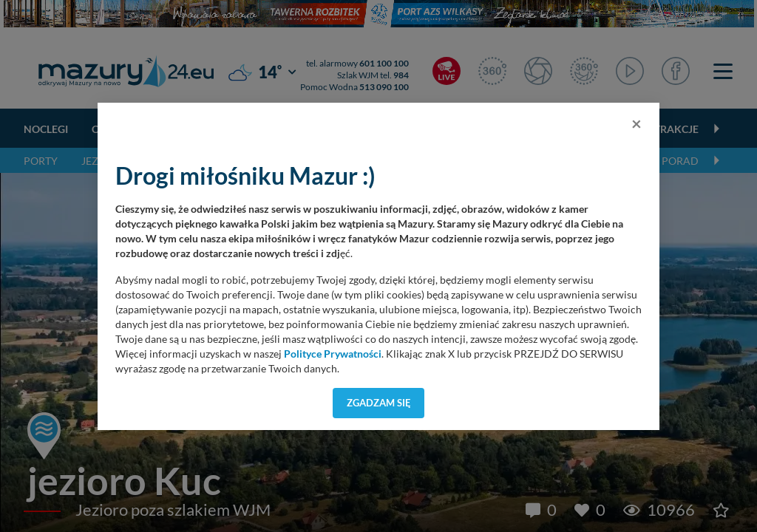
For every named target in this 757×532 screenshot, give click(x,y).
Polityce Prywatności (333, 354)
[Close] (637, 123)
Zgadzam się (379, 403)
